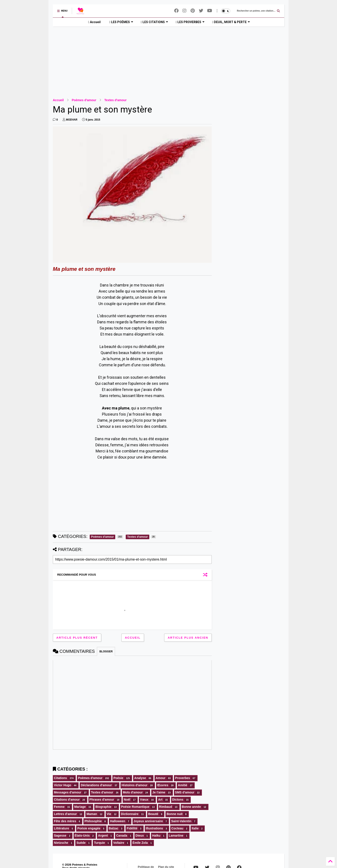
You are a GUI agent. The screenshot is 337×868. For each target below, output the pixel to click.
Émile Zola (140, 843)
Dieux (140, 836)
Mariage (80, 807)
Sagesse (60, 836)
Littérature (61, 828)
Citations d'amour (67, 800)
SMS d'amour (185, 792)
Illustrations (154, 828)
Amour (161, 778)
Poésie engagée (89, 828)
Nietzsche (61, 843)
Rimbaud (166, 807)
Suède (81, 843)
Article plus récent (77, 638)
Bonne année (191, 807)
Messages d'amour (68, 792)
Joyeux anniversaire (148, 821)
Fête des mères (65, 821)
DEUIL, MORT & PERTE (231, 22)
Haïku (156, 836)
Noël (127, 800)
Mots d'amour (133, 792)
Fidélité (132, 828)
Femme (59, 807)
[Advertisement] (168, 59)
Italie (195, 828)
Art (160, 800)
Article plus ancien (188, 638)
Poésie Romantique (135, 807)
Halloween (118, 821)
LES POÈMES (121, 22)
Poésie (118, 778)
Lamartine (176, 836)
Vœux (144, 800)
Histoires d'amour (134, 785)
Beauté (153, 814)
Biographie (103, 807)
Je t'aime (159, 792)
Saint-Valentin (181, 821)
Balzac (113, 828)
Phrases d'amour (102, 800)
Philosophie (93, 821)
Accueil (94, 22)
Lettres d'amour (65, 814)
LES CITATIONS (154, 22)
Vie (109, 814)
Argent (103, 836)
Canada (122, 836)
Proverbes (182, 778)
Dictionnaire (130, 814)
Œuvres (163, 785)
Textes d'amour (115, 100)
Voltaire (119, 843)
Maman (92, 814)
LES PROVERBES (190, 22)
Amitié (183, 785)
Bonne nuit (175, 814)
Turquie (99, 843)
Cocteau (177, 828)
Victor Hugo (63, 785)
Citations (60, 778)
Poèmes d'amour (84, 100)
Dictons (178, 800)
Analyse (140, 778)
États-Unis (82, 836)
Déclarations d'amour (96, 785)
